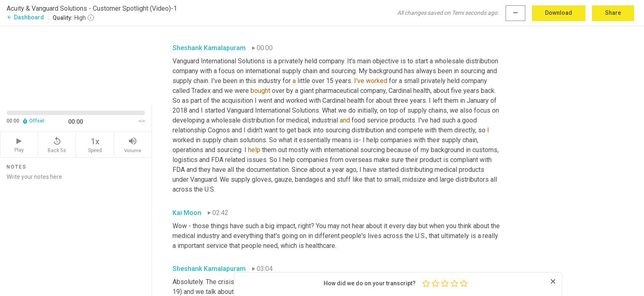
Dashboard (25, 17)
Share (613, 13)
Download (559, 13)
